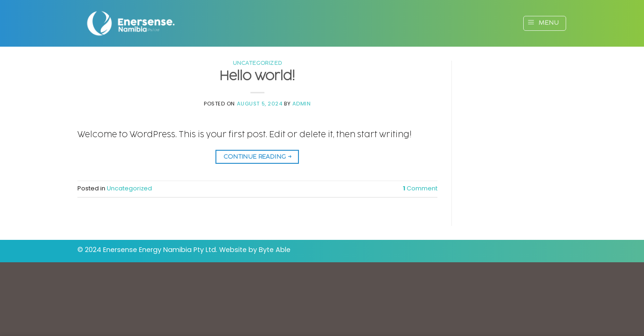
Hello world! (257, 76)
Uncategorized (257, 63)
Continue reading (258, 157)
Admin (302, 104)
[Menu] (545, 23)
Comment (420, 188)
